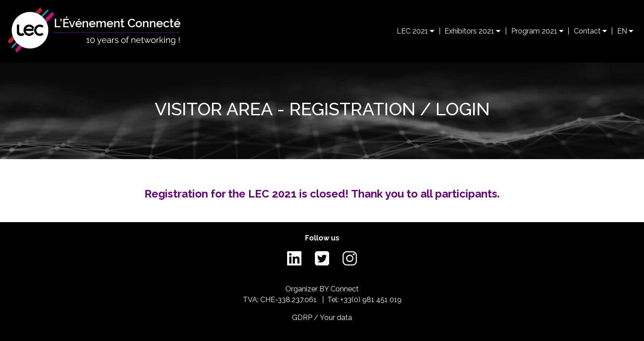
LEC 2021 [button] (415, 31)
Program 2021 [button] (537, 31)
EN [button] (625, 31)
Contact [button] (590, 31)
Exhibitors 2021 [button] (472, 31)
